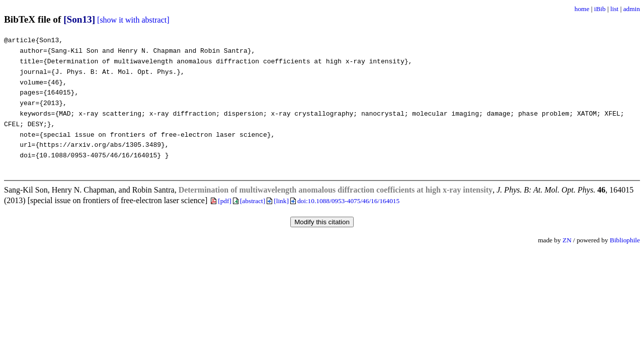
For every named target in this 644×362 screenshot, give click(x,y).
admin (632, 9)
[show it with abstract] (133, 20)
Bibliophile (625, 240)
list (614, 9)
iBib (600, 9)
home (582, 9)
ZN (567, 240)
